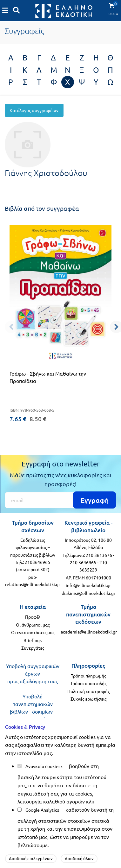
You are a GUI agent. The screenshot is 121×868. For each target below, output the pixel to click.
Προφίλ (33, 617)
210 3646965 (83, 562)
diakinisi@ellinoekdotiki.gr (88, 593)
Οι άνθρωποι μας (33, 625)
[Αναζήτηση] (17, 10)
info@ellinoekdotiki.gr (88, 585)
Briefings (33, 640)
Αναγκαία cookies (43, 766)
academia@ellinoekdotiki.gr (89, 632)
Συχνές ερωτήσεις (88, 699)
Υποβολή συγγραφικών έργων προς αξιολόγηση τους (33, 673)
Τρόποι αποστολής (88, 683)
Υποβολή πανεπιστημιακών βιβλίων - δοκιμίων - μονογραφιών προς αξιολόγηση (33, 711)
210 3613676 (99, 555)
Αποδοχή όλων (79, 858)
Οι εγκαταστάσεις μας (33, 632)
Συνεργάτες (33, 648)
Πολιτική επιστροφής (88, 691)
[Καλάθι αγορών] (5, 10)
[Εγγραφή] (60, 500)
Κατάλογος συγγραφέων (34, 110)
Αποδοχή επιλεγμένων (31, 858)
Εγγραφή (95, 500)
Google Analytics (42, 810)
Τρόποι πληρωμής (88, 676)
